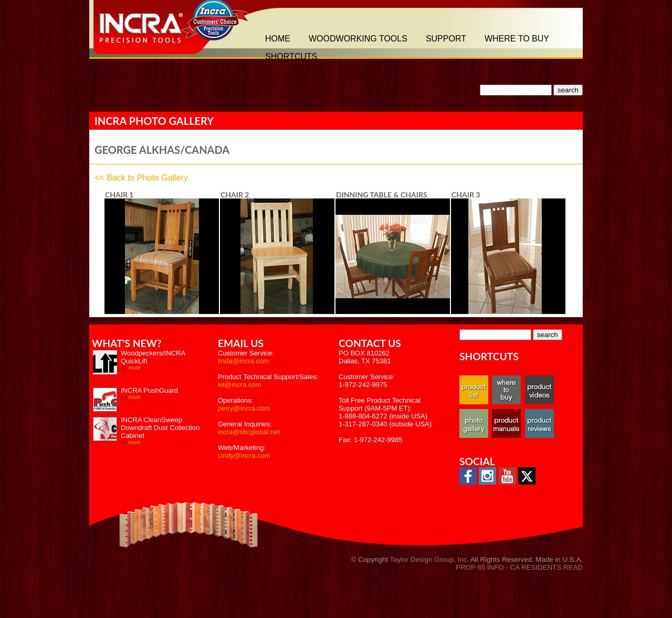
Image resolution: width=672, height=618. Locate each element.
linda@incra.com (243, 361)
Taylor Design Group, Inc (429, 559)
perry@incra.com (244, 408)
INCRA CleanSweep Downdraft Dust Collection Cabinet (160, 428)
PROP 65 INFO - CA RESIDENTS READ (519, 567)
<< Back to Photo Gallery (141, 178)
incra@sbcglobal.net (249, 432)
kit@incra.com (240, 385)
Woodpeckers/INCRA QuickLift (153, 357)
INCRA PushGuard (149, 390)
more (134, 368)
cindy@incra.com (244, 455)
